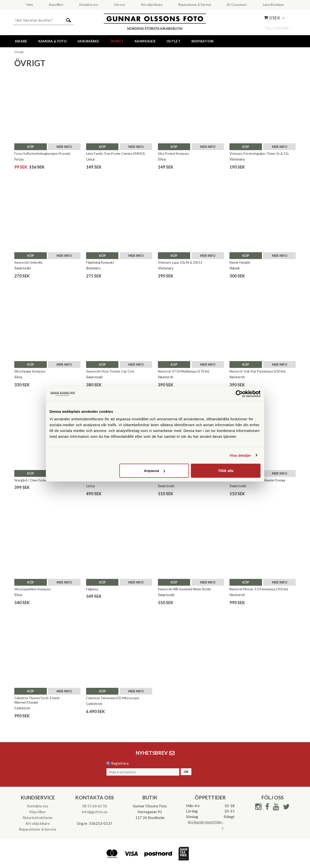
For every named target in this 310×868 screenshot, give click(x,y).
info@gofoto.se (95, 812)
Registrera (120, 763)
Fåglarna (92, 589)
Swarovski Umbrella (28, 262)
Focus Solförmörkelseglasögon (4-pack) (42, 154)
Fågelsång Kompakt (100, 262)
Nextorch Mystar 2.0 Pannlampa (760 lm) (259, 589)
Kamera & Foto (52, 41)
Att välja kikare (38, 823)
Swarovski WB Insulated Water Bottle (184, 589)
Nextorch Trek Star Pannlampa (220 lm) (257, 371)
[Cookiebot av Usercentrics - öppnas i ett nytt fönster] (239, 394)
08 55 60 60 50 (95, 806)
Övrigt (117, 41)
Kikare (21, 41)
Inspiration (203, 41)
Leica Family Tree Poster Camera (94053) (115, 154)
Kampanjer (145, 41)
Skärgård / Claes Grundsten (34, 480)
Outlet (173, 41)
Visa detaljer (240, 455)
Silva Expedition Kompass (33, 589)
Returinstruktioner (38, 818)
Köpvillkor (38, 812)
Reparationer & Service (38, 829)
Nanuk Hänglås (240, 262)
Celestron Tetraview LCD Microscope (113, 698)
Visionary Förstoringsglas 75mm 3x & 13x (259, 154)
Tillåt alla (226, 471)
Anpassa (154, 471)
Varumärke (88, 41)
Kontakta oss (38, 806)
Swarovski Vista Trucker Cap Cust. (110, 371)
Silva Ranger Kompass (30, 371)
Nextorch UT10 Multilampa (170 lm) (184, 371)
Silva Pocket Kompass (173, 154)
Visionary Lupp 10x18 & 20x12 (180, 262)
